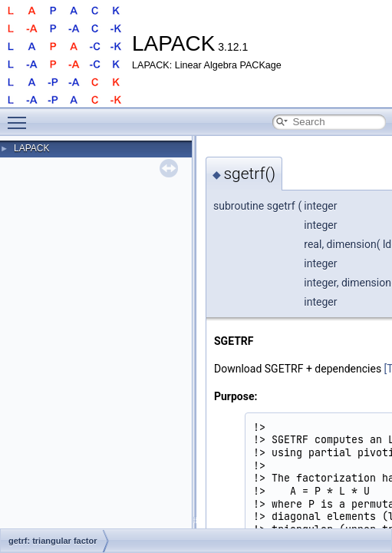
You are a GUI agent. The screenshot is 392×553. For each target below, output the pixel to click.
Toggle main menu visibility (21, 116)
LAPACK (31, 148)
